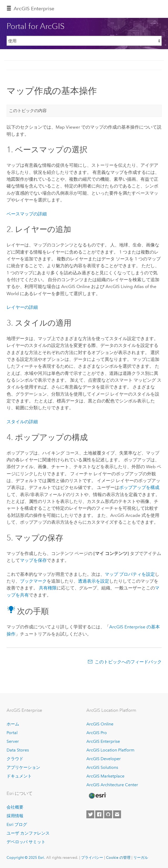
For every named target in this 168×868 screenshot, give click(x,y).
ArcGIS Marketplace (105, 776)
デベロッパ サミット (26, 842)
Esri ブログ (17, 824)
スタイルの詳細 (22, 422)
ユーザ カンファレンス (28, 833)
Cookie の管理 (118, 857)
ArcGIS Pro (97, 733)
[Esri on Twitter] (90, 814)
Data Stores (18, 750)
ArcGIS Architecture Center (112, 785)
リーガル (141, 857)
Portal (12, 733)
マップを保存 (33, 560)
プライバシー (92, 857)
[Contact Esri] (117, 814)
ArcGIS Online (100, 724)
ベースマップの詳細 (27, 214)
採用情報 (15, 816)
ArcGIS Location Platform (110, 750)
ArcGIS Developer (104, 759)
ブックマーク (33, 581)
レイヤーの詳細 (22, 307)
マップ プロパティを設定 (130, 574)
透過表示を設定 (94, 581)
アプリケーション (23, 767)
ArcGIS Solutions (102, 767)
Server (13, 741)
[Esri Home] (97, 796)
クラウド (15, 759)
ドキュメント (19, 776)
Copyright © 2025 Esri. (26, 857)
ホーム (13, 724)
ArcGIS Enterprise (34, 9)
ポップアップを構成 (139, 487)
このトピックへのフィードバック (128, 662)
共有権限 (48, 588)
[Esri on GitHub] (108, 814)
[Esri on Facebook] (99, 814)
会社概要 (15, 807)
